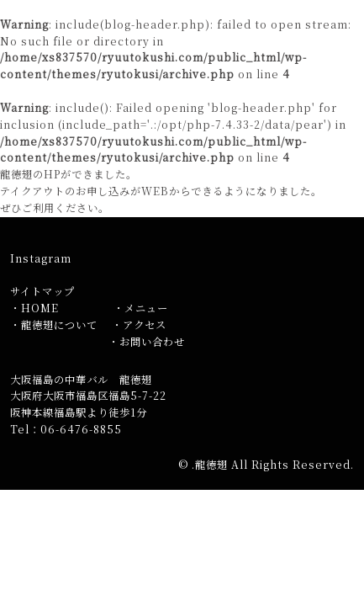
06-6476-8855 (81, 429)
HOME (40, 308)
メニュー (146, 308)
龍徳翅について (59, 325)
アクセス (145, 325)
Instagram (41, 258)
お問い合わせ (152, 342)
